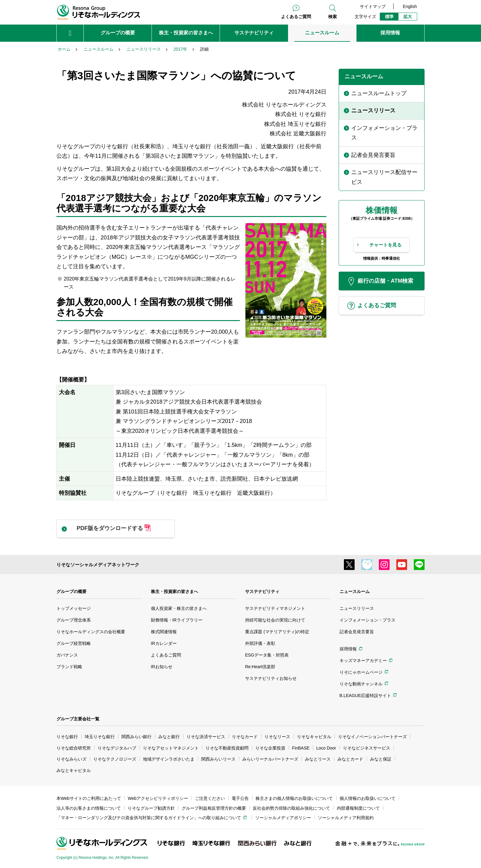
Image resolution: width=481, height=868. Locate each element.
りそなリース (277, 737)
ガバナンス (67, 655)
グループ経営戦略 (74, 643)
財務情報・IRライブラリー (177, 620)
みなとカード (350, 759)
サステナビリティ (262, 591)
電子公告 (240, 798)
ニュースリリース (357, 608)
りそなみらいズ (71, 759)
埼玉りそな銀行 (100, 737)
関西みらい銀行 (137, 737)
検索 (333, 17)
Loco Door (326, 748)
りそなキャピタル (314, 737)
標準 (389, 17)
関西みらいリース (218, 759)
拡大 (408, 17)
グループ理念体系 (74, 620)
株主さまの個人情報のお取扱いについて (294, 798)
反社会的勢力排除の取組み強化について (291, 808)
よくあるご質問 (296, 17)
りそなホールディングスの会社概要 (91, 632)
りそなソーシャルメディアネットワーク (98, 565)
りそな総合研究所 (74, 748)
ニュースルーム (355, 591)
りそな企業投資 (270, 748)
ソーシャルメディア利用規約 (346, 818)
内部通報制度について (358, 808)
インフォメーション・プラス (367, 620)
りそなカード (245, 737)
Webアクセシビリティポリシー (158, 798)
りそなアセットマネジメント (171, 748)
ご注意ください (210, 798)
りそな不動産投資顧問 (227, 748)
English (410, 6)
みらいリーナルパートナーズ (270, 759)
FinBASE (301, 748)
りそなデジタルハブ (117, 748)
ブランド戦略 (69, 667)
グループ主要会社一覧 (78, 719)
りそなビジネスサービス (367, 748)
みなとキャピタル (74, 770)
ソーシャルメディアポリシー (283, 818)
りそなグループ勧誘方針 (151, 808)
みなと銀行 (169, 737)
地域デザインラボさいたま (169, 759)
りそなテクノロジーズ (115, 759)
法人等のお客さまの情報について (89, 808)
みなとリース (318, 759)
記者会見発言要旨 (357, 632)
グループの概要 (71, 591)
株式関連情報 (164, 632)
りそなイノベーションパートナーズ (372, 737)
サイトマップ (373, 6)
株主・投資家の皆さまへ (175, 591)
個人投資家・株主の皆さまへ (179, 608)
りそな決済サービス (206, 737)
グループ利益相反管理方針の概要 (214, 808)
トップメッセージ (74, 608)
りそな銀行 (67, 737)
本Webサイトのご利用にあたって (89, 798)
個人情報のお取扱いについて (367, 798)
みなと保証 (381, 759)
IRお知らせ (162, 667)
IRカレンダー (164, 643)
